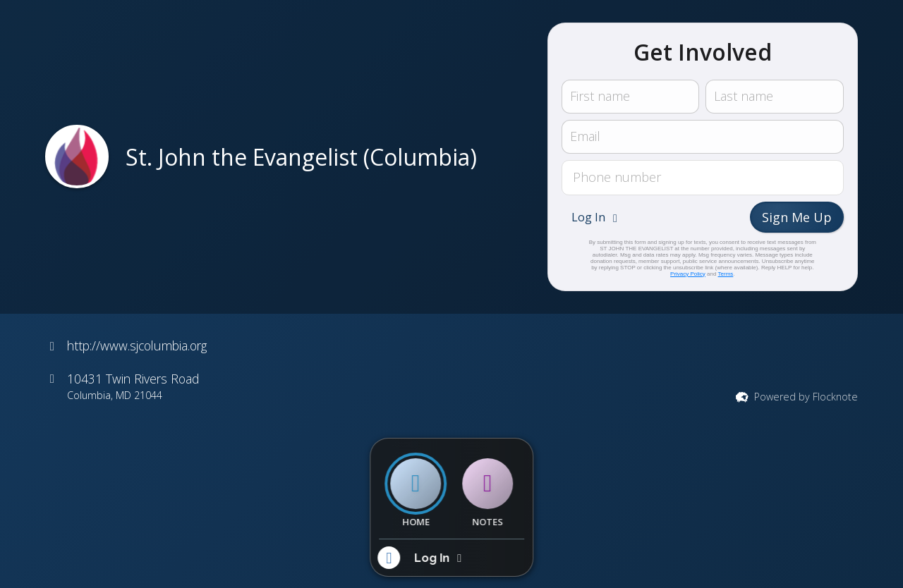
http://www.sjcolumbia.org (137, 345)
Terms (726, 274)
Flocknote (835, 397)
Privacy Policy (688, 274)
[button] (596, 217)
